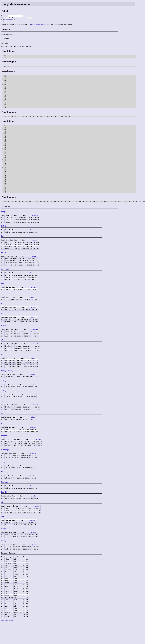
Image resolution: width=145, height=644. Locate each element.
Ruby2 (4, 248)
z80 (2, 524)
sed (2, 376)
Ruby (3, 233)
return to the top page (7, 642)
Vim (3, 538)
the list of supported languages (40, 25)
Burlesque (5, 504)
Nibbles (4, 493)
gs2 (2, 483)
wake (3, 412)
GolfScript (5, 471)
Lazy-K (4, 514)
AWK (3, 362)
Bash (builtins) (6, 392)
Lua (3, 305)
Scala (3, 562)
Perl (3, 258)
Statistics (35, 237)
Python (4, 274)
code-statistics (8, 20)
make (3, 402)
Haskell (4, 347)
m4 (2, 435)
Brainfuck (5, 457)
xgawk (3, 422)
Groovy (4, 550)
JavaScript (5, 291)
